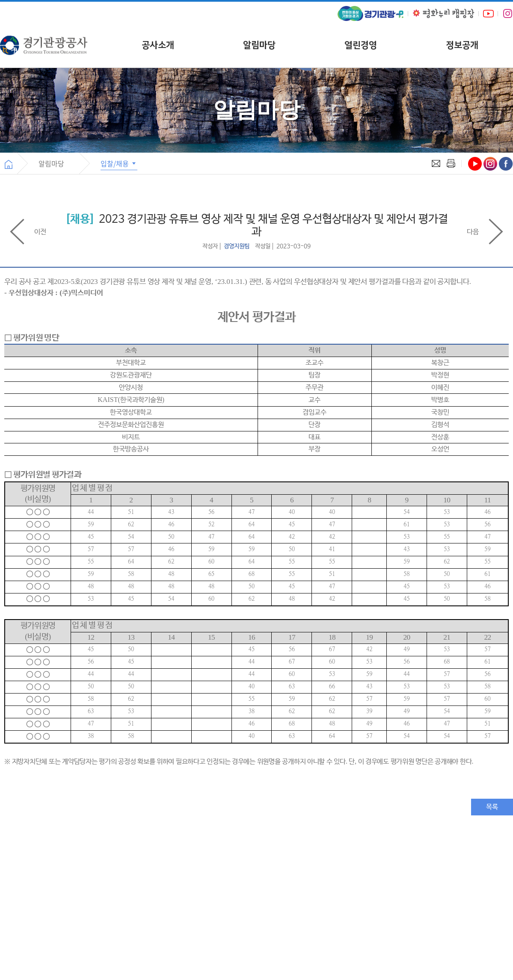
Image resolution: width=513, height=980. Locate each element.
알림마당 (259, 45)
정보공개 (462, 45)
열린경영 (361, 45)
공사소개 (158, 45)
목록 (492, 807)
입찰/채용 (119, 163)
